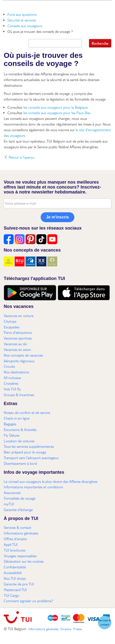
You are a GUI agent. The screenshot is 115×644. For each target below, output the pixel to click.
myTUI (9, 504)
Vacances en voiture (19, 316)
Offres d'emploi (15, 539)
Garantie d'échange (18, 510)
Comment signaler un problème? (29, 601)
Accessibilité (13, 573)
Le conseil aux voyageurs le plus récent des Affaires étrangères (51, 481)
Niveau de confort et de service (27, 412)
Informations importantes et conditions (33, 487)
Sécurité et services (22, 20)
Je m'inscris (57, 217)
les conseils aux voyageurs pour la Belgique (56, 107)
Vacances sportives (18, 338)
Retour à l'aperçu (19, 157)
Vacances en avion (17, 349)
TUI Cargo (11, 595)
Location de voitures (19, 441)
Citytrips (10, 321)
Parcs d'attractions (18, 332)
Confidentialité (15, 567)
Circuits (9, 366)
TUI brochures (14, 550)
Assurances (12, 493)
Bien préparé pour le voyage (25, 452)
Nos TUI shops (15, 578)
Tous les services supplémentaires (29, 446)
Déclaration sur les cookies (24, 561)
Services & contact (17, 527)
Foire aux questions (22, 14)
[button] (105, 623)
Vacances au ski (15, 344)
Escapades (12, 327)
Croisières (11, 383)
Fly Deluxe (12, 435)
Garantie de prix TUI (19, 584)
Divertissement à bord (20, 463)
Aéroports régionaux (19, 361)
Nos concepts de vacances (23, 355)
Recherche (100, 43)
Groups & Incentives (19, 395)
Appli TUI (11, 544)
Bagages (10, 424)
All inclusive (12, 378)
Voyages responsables (20, 556)
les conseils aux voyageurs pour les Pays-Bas (57, 113)
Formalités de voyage (20, 498)
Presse (77, 629)
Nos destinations (16, 372)
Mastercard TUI (15, 590)
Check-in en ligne (17, 418)
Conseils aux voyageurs (25, 26)
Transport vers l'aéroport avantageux (31, 458)
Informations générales (21, 533)
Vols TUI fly (12, 389)
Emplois (66, 629)
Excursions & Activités (20, 429)
